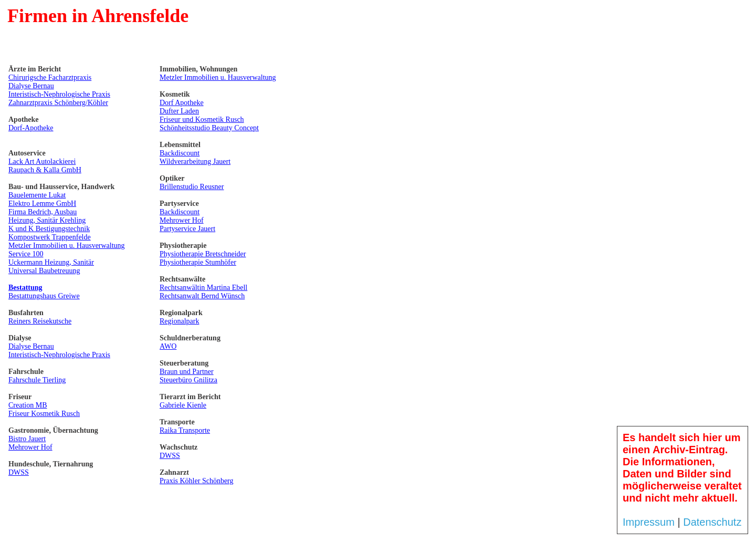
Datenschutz (712, 522)
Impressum (649, 522)
